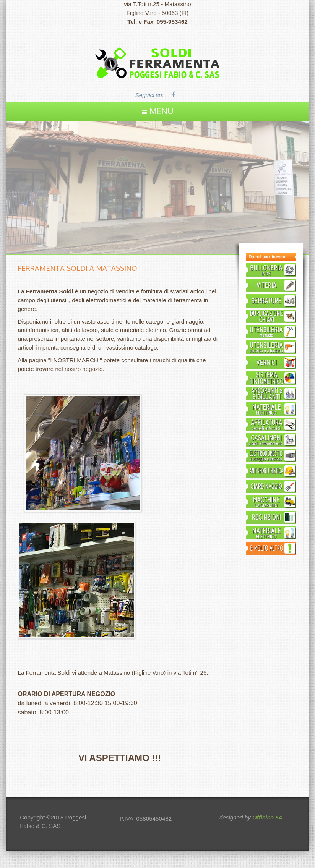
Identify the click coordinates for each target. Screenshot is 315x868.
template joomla (313, 842)
